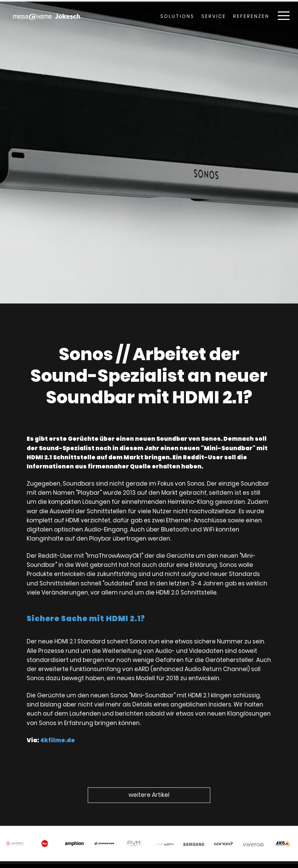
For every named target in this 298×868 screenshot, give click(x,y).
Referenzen (251, 16)
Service (214, 16)
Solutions (177, 16)
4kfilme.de (61, 733)
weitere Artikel (149, 795)
